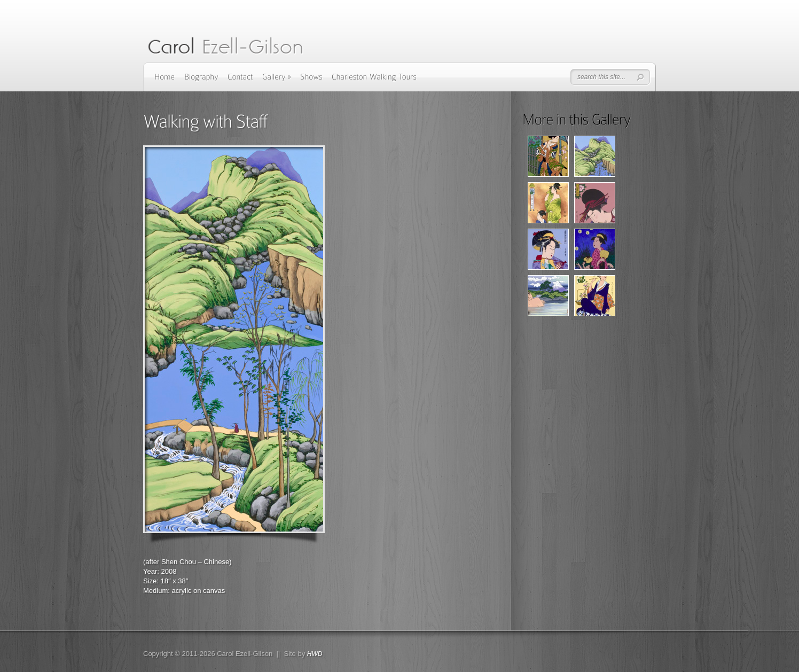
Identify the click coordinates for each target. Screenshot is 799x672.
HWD (315, 654)
